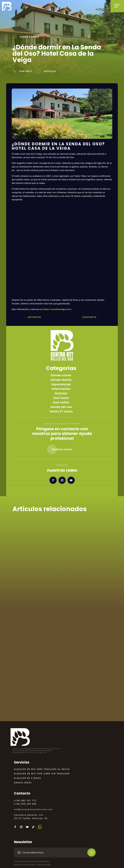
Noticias (61, 393)
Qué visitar (61, 402)
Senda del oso (61, 407)
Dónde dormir (29, 37)
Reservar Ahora (62, 449)
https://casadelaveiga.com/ (57, 309)
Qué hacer (61, 398)
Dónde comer (61, 375)
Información (61, 389)
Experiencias (61, 384)
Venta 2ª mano (61, 411)
